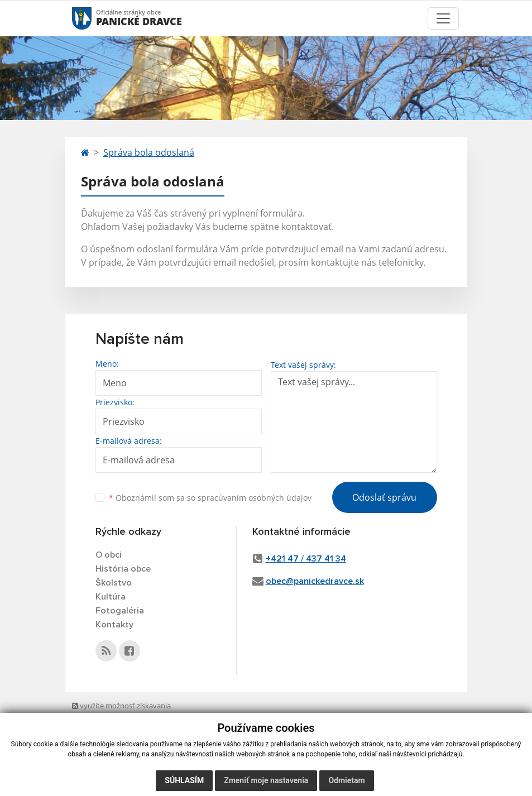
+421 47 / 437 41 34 (306, 559)
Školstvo (114, 583)
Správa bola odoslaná (149, 152)
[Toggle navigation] (443, 18)
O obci (109, 555)
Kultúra (111, 597)
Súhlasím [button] (184, 780)
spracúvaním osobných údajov (255, 498)
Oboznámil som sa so (210, 498)
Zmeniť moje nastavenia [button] (266, 780)
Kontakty (114, 625)
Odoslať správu (384, 497)
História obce (123, 569)
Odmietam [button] (346, 780)
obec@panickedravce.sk (315, 581)
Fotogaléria (120, 611)
